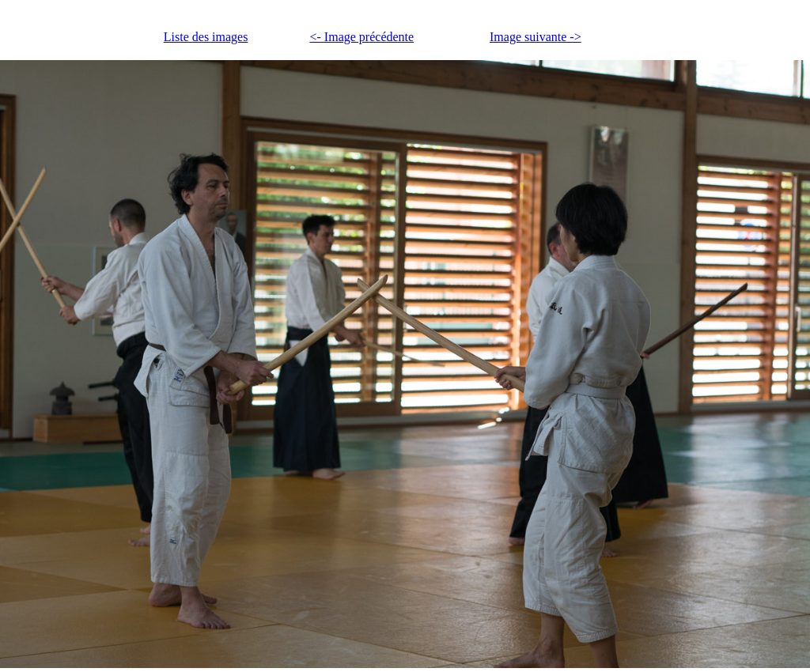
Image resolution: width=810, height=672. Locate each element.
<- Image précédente (362, 37)
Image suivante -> (536, 37)
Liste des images (206, 37)
